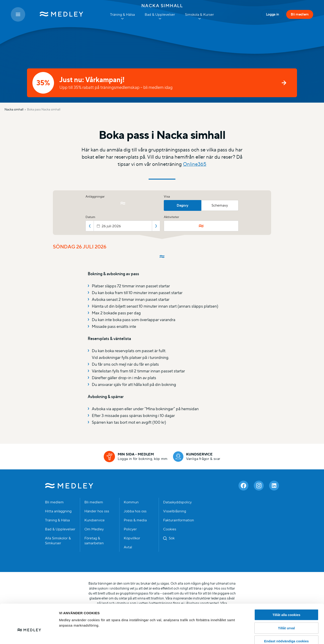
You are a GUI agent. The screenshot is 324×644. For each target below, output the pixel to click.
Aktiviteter (171, 217)
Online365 (195, 164)
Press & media (135, 520)
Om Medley (94, 529)
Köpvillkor (132, 538)
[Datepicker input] (123, 226)
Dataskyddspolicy (177, 502)
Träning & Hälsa (57, 520)
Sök (172, 538)
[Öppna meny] (18, 14)
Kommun (131, 502)
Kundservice (94, 520)
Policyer (130, 529)
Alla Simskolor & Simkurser (58, 541)
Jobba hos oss (135, 511)
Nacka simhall (162, 6)
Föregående (90, 226)
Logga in (272, 14)
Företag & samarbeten (94, 541)
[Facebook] (243, 486)
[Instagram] (259, 486)
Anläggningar (95, 196)
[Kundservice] (197, 457)
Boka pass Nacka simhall (44, 109)
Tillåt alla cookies (286, 589)
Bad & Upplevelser (60, 529)
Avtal (128, 547)
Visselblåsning (175, 511)
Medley (69, 486)
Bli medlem (300, 14)
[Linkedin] (274, 486)
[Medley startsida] (57, 14)
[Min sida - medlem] (136, 457)
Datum (90, 217)
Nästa (156, 226)
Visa (167, 196)
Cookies (170, 529)
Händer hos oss (97, 511)
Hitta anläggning (58, 511)
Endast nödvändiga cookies (286, 615)
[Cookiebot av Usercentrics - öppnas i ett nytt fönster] (29, 635)
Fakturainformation (179, 520)
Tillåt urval (287, 602)
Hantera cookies (248, 635)
